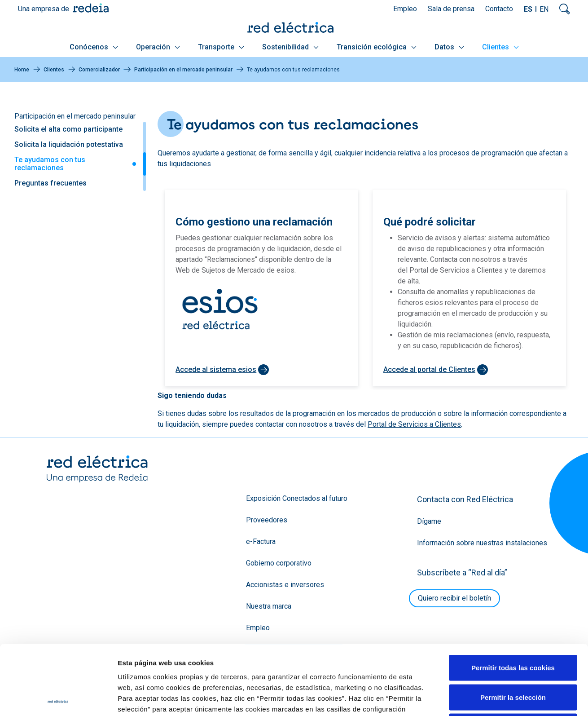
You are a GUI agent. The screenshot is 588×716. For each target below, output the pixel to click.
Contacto (499, 9)
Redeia (91, 8)
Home (22, 70)
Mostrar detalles (486, 698)
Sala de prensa (451, 9)
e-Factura (261, 541)
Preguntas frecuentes (50, 183)
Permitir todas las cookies (513, 598)
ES (528, 9)
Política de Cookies (306, 661)
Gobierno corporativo (279, 563)
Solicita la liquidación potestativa (69, 144)
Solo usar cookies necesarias (513, 657)
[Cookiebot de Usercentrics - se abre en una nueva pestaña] (58, 698)
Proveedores (267, 520)
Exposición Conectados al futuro (297, 498)
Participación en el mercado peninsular (183, 70)
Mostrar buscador (565, 9)
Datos (449, 47)
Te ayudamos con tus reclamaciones (50, 164)
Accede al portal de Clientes (429, 369)
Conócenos (94, 47)
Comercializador (99, 70)
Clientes (500, 47)
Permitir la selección (513, 628)
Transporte (221, 47)
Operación (158, 47)
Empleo (405, 9)
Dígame (429, 521)
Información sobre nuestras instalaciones (482, 543)
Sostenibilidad (290, 47)
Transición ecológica (377, 47)
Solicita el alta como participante (68, 129)
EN (544, 9)
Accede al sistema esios (216, 369)
